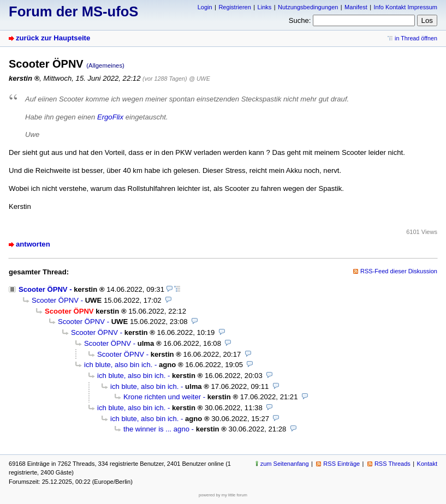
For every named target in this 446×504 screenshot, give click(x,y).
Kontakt (427, 464)
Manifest (356, 7)
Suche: (300, 20)
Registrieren (234, 7)
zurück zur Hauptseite (53, 38)
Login (205, 7)
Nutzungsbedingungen (308, 7)
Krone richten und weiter (162, 397)
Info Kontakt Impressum (406, 7)
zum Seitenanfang (285, 464)
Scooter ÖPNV (43, 289)
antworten (33, 244)
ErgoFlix (110, 117)
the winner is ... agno (156, 429)
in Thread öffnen (416, 38)
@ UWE (199, 79)
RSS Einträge (341, 464)
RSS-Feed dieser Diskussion (399, 271)
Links (265, 7)
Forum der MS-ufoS (73, 11)
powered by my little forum (223, 495)
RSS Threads (393, 464)
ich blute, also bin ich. (118, 365)
